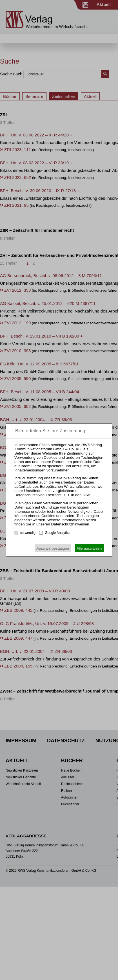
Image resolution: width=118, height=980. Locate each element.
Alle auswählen (89, 548)
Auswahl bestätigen (53, 548)
